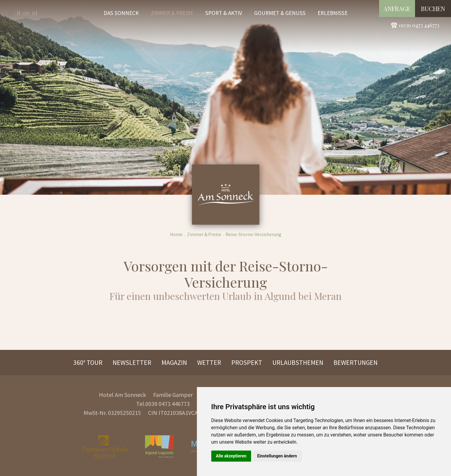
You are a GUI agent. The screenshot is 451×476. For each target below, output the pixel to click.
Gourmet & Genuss (280, 13)
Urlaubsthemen (298, 362)
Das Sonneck (121, 13)
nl (35, 13)
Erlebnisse (333, 13)
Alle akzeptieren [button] (231, 456)
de (11, 13)
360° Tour (88, 362)
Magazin (174, 362)
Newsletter (132, 362)
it (19, 13)
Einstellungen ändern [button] (277, 456)
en (26, 13)
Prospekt (247, 362)
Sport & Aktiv (224, 13)
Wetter (209, 362)
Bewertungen (356, 362)
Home (176, 234)
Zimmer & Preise (172, 13)
